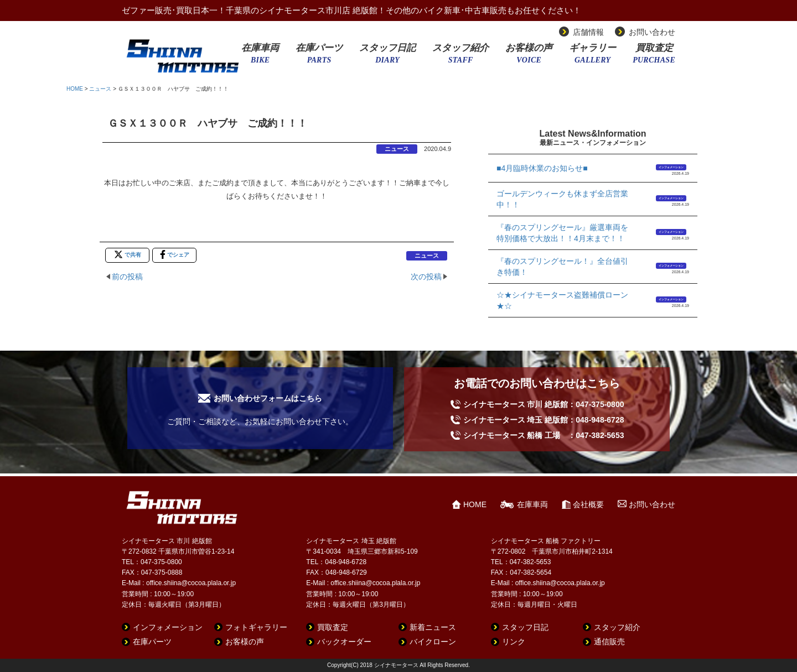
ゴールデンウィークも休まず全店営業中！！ (562, 199)
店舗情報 (588, 32)
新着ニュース (433, 627)
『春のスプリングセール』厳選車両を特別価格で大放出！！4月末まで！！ (562, 233)
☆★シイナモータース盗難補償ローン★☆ (562, 300)
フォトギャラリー (256, 627)
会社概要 (588, 504)
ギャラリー (592, 57)
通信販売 (609, 642)
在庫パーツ (319, 57)
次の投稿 (426, 277)
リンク (514, 642)
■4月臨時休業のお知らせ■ (542, 168)
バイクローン (433, 642)
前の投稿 (127, 277)
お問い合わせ (652, 32)
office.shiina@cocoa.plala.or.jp (191, 583)
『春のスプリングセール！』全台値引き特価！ (562, 267)
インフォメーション (671, 167)
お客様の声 (529, 57)
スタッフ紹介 (460, 57)
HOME (75, 89)
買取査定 (654, 57)
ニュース (100, 89)
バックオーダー (344, 642)
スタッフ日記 (387, 57)
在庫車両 (260, 57)
